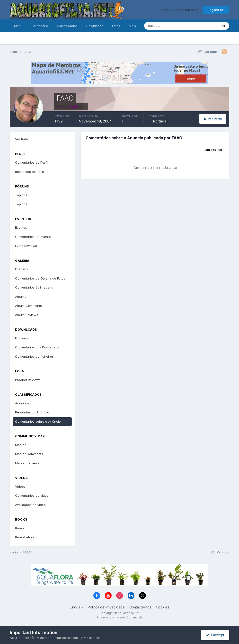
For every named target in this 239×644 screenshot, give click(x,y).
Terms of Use (89, 638)
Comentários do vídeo (32, 495)
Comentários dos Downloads (37, 347)
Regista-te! (216, 10)
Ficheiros (22, 338)
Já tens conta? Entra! (179, 10)
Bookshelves (25, 537)
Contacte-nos (140, 607)
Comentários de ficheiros (34, 356)
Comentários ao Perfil (32, 162)
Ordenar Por (214, 150)
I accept (215, 635)
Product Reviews (28, 380)
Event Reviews (26, 246)
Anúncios (22, 403)
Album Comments (28, 306)
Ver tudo (22, 139)
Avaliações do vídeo (30, 505)
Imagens (22, 269)
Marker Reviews (27, 463)
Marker (20, 445)
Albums (21, 297)
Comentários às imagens (34, 287)
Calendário (40, 26)
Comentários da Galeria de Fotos (40, 278)
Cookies (163, 607)
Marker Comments (29, 454)
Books (20, 528)
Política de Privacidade (106, 607)
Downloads (95, 26)
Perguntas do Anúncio (32, 412)
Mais (132, 26)
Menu (18, 26)
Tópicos (21, 195)
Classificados (67, 26)
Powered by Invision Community (120, 617)
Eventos (21, 227)
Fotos (116, 26)
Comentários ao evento (33, 237)
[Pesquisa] (166, 26)
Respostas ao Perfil (30, 172)
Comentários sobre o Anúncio (38, 421)
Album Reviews (27, 315)
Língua (76, 607)
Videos (20, 486)
